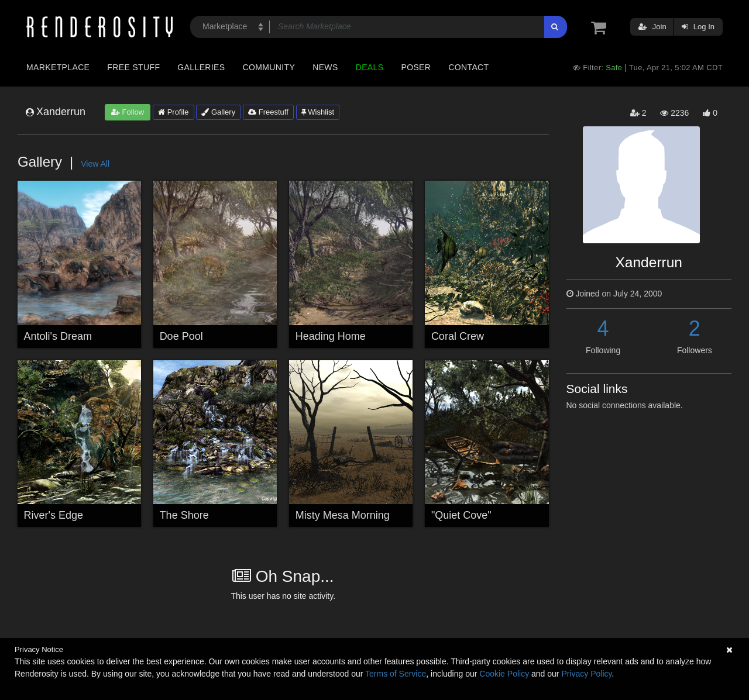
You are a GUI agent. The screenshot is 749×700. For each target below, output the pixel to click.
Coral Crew (458, 336)
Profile (173, 112)
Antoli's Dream (58, 336)
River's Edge (54, 515)
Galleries (201, 67)
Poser (416, 67)
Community (269, 67)
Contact (468, 67)
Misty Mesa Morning (343, 515)
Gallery (218, 112)
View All (95, 164)
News (325, 67)
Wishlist (318, 112)
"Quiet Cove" (461, 515)
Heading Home (331, 336)
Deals (370, 67)
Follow (128, 112)
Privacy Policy (586, 674)
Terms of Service (396, 674)
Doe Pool (181, 336)
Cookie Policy (504, 674)
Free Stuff (133, 67)
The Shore (184, 515)
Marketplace (58, 67)
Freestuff (268, 112)
